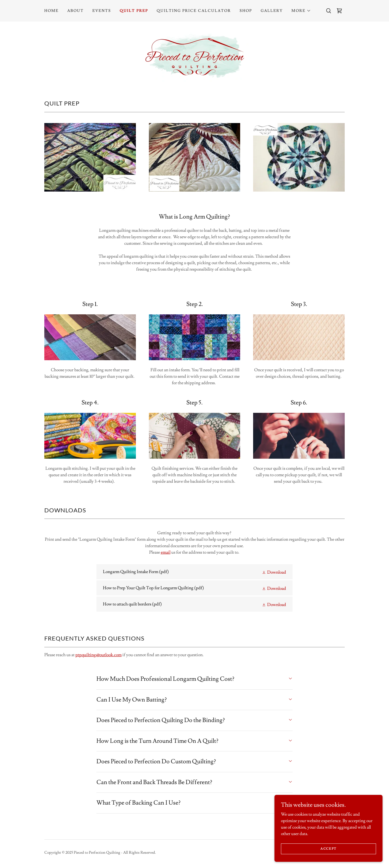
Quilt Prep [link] (134, 11)
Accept (328, 849)
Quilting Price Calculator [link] (194, 11)
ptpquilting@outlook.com (98, 655)
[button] (301, 11)
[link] (339, 11)
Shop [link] (246, 11)
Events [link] (102, 11)
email (166, 552)
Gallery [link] (272, 11)
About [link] (76, 11)
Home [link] (51, 11)
